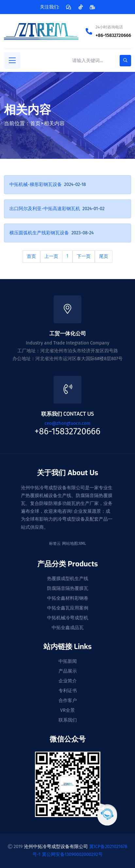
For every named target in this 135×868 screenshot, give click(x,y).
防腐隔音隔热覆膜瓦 (68, 589)
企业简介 (68, 681)
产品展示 (68, 671)
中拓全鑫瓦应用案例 (68, 608)
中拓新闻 (68, 661)
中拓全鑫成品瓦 (68, 628)
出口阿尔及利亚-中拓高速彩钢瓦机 (45, 209)
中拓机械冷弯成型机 (68, 618)
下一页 (84, 256)
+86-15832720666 (113, 35)
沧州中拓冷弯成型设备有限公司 (56, 847)
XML (82, 543)
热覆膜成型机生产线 (68, 579)
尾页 (104, 256)
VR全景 (67, 710)
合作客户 (68, 701)
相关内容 (54, 123)
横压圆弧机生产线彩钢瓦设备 (39, 233)
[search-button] (125, 61)
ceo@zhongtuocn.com (67, 423)
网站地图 (70, 543)
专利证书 (68, 691)
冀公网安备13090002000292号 (72, 854)
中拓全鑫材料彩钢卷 (68, 598)
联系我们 (68, 720)
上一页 (51, 256)
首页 (35, 123)
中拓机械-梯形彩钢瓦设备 (36, 184)
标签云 (55, 543)
